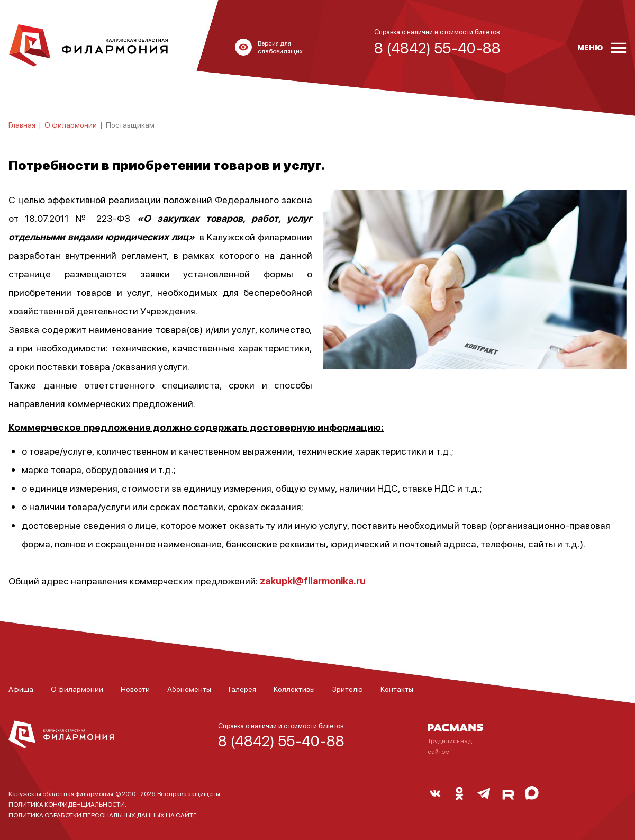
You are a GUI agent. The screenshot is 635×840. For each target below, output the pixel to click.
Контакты (397, 689)
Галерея (242, 689)
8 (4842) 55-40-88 (281, 740)
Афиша (21, 689)
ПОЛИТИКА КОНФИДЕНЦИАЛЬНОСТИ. (67, 804)
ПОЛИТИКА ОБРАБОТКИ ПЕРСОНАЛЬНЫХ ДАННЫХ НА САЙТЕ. (103, 815)
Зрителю (348, 689)
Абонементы (189, 689)
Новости (135, 689)
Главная (22, 124)
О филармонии (71, 124)
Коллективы (294, 689)
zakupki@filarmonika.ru (313, 580)
